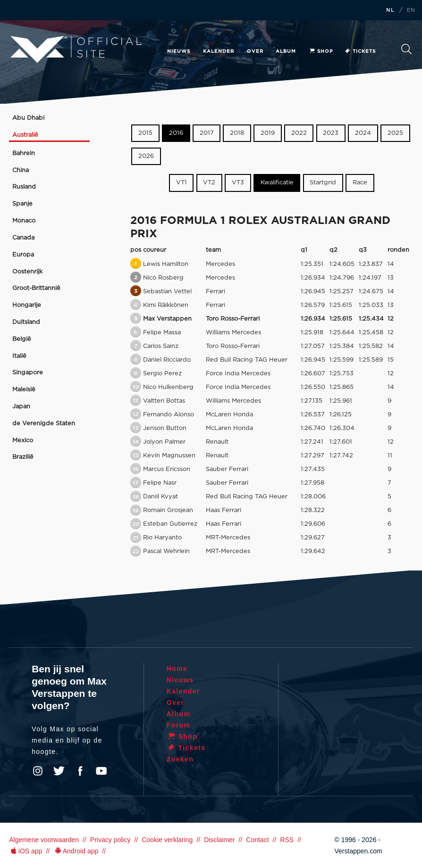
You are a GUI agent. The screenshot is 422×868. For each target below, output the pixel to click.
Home (177, 669)
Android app (76, 851)
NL (390, 10)
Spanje (22, 204)
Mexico (23, 441)
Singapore (28, 373)
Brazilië (23, 457)
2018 (237, 133)
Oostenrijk (27, 272)
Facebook (80, 771)
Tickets (360, 51)
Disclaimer (219, 840)
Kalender (219, 51)
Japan (21, 407)
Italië (19, 356)
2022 (299, 133)
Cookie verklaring (167, 840)
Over (255, 51)
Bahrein (24, 153)
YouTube (101, 771)
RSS (287, 840)
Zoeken (406, 49)
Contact (257, 840)
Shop (321, 51)
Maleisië (24, 390)
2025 (395, 133)
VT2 (209, 183)
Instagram (38, 771)
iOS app (25, 851)
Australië (25, 135)
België (22, 339)
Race (360, 183)
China (21, 170)
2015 (145, 133)
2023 (331, 133)
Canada (23, 238)
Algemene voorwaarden (44, 840)
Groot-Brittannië (36, 288)
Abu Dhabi (28, 118)
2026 (146, 156)
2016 (176, 133)
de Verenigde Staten (44, 424)
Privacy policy (110, 840)
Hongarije (27, 305)
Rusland (24, 187)
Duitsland (26, 322)
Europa (23, 255)
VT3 (238, 183)
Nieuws (179, 51)
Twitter (59, 771)
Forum (179, 725)
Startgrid (323, 183)
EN (411, 10)
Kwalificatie (277, 183)
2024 (363, 133)
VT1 (181, 183)
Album (286, 51)
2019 (268, 133)
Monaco (24, 221)
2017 (207, 133)
